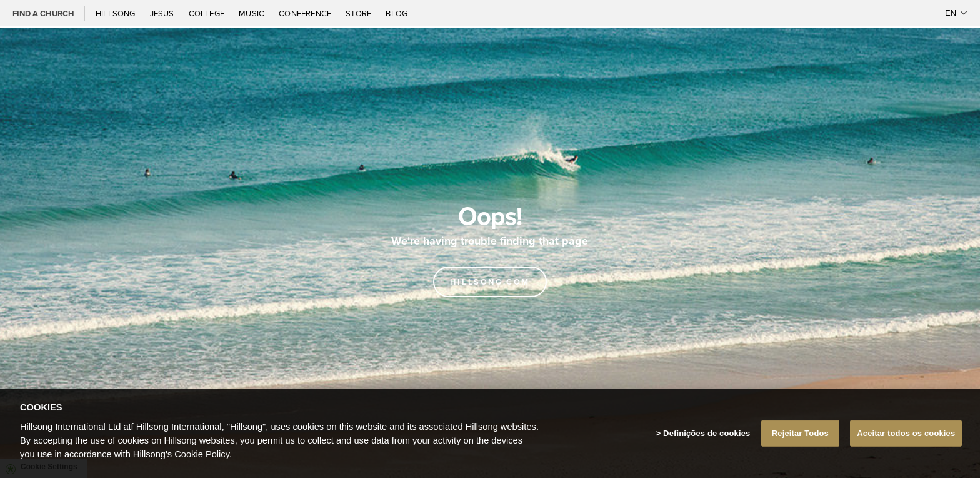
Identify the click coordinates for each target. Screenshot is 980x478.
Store (359, 13)
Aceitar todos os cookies (906, 448)
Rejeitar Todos (800, 448)
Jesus (163, 13)
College (207, 13)
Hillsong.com (490, 282)
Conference (306, 13)
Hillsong (117, 13)
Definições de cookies (707, 448)
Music (252, 13)
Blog (397, 13)
